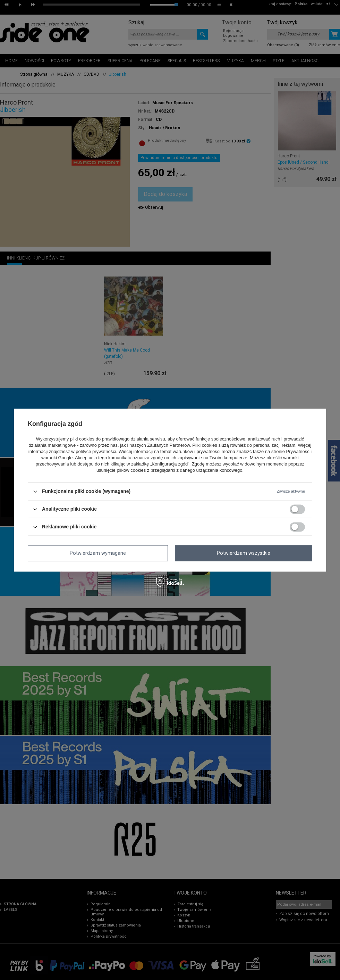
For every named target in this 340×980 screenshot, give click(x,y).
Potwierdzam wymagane (98, 553)
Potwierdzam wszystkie (244, 553)
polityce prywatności (96, 452)
